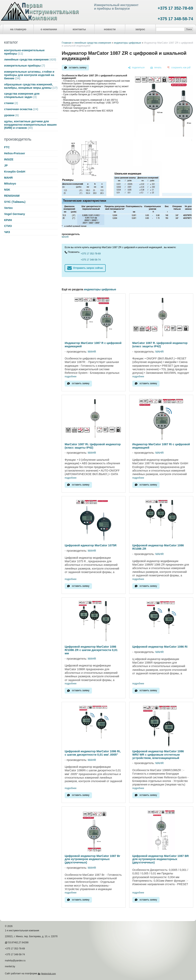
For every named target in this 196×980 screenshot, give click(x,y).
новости (110, 29)
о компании (49, 29)
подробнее (71, 377)
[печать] (156, 68)
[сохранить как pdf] (179, 68)
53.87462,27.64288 (18, 943)
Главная (67, 43)
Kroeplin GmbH (15, 172)
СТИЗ (8, 226)
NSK (7, 190)
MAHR (8, 178)
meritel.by (10, 966)
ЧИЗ (7, 232)
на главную (18, 29)
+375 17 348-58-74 (175, 19)
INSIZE (9, 159)
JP (6, 165)
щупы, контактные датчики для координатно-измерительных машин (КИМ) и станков (30, 125)
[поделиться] (136, 68)
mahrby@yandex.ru (15, 961)
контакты (79, 29)
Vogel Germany (15, 214)
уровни (11, 115)
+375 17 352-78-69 (175, 8)
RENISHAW (12, 196)
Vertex (8, 208)
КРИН (8, 220)
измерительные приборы (24, 66)
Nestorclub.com (49, 974)
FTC (7, 147)
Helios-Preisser (15, 153)
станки (11, 103)
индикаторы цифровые (127, 43)
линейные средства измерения (30, 59)
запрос (140, 29)
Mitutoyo (10, 184)
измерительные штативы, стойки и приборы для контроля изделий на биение (29, 75)
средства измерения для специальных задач (22, 95)
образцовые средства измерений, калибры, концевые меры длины (31, 86)
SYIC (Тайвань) (15, 202)
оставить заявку (78, 68)
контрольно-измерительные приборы (24, 52)
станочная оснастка (21, 109)
